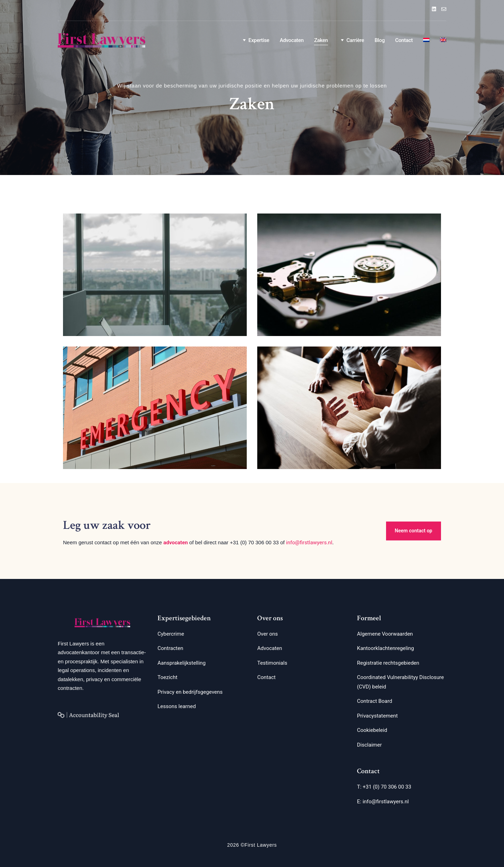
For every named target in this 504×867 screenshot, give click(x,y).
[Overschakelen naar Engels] (443, 41)
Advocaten (292, 40)
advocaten (176, 543)
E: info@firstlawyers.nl (383, 802)
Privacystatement (377, 716)
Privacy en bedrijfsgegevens (190, 692)
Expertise (255, 40)
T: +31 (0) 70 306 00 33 (384, 787)
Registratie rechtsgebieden (388, 663)
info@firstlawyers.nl (309, 543)
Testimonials (272, 663)
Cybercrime (171, 634)
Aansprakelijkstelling (182, 663)
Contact (404, 40)
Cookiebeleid (372, 730)
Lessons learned (177, 706)
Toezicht (167, 677)
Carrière (351, 40)
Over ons (268, 634)
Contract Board (374, 701)
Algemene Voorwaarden (385, 634)
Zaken (321, 40)
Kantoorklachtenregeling (386, 648)
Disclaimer (369, 745)
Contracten (170, 648)
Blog (380, 40)
